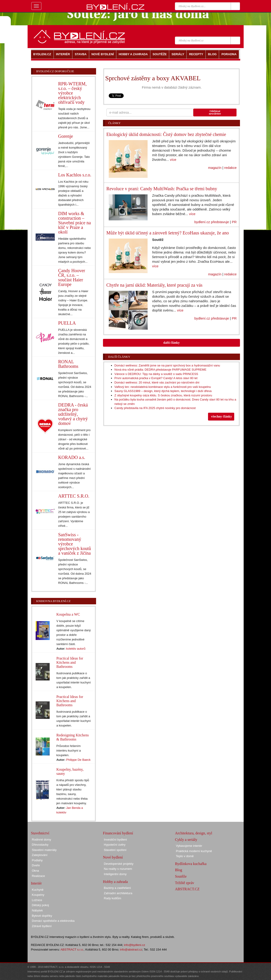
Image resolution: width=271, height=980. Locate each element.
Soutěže (181, 876)
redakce (231, 168)
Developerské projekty (119, 864)
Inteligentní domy (115, 874)
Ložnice (37, 900)
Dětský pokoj (40, 905)
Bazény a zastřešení (117, 888)
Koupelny (38, 895)
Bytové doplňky (42, 916)
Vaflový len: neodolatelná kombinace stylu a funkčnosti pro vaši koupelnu (163, 387)
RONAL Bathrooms (68, 364)
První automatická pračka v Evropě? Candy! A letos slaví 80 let (156, 378)
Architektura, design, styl (194, 833)
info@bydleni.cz (134, 945)
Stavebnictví (40, 833)
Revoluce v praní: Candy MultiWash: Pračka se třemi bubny (162, 189)
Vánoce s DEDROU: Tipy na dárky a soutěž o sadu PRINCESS (156, 374)
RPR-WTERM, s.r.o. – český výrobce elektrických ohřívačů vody (72, 93)
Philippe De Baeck (78, 760)
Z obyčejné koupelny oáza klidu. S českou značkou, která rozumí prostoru (163, 395)
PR (234, 222)
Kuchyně (38, 890)
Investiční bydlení (115, 840)
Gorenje (66, 136)
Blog (178, 870)
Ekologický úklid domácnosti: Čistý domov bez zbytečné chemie (166, 134)
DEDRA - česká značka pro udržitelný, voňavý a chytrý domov (73, 414)
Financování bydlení (118, 833)
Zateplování (40, 855)
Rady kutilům (113, 898)
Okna (36, 871)
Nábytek (37, 910)
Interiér (36, 883)
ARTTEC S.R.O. (74, 496)
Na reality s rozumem (118, 869)
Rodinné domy (42, 840)
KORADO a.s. (72, 457)
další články (172, 343)
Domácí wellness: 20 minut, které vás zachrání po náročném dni (157, 382)
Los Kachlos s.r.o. (75, 175)
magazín (215, 168)
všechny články (221, 416)
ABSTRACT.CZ (187, 889)
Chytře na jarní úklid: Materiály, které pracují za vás (154, 285)
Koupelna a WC (68, 614)
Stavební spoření (115, 850)
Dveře (36, 865)
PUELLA (67, 323)
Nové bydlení (113, 857)
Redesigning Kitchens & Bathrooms (73, 737)
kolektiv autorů (76, 649)
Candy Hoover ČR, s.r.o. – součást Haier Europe (72, 277)
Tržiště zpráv (184, 883)
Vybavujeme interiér (189, 846)
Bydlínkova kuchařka (191, 864)
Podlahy (37, 860)
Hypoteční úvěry (115, 845)
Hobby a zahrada (115, 882)
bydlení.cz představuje (212, 222)
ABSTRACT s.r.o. (72, 950)
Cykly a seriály (186, 840)
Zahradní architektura (118, 893)
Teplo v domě (185, 856)
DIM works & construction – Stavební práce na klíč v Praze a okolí (74, 223)
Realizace (39, 876)
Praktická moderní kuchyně (194, 851)
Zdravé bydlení (42, 926)
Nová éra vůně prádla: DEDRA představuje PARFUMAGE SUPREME (160, 370)
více (173, 160)
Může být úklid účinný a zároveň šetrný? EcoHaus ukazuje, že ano (168, 233)
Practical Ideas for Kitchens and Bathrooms (70, 662)
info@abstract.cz (131, 950)
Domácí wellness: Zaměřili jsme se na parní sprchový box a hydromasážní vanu (167, 365)
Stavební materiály (44, 850)
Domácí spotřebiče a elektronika (53, 921)
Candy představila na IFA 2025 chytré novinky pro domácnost (155, 408)
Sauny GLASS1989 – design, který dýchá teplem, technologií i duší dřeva (163, 391)
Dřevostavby (40, 845)
